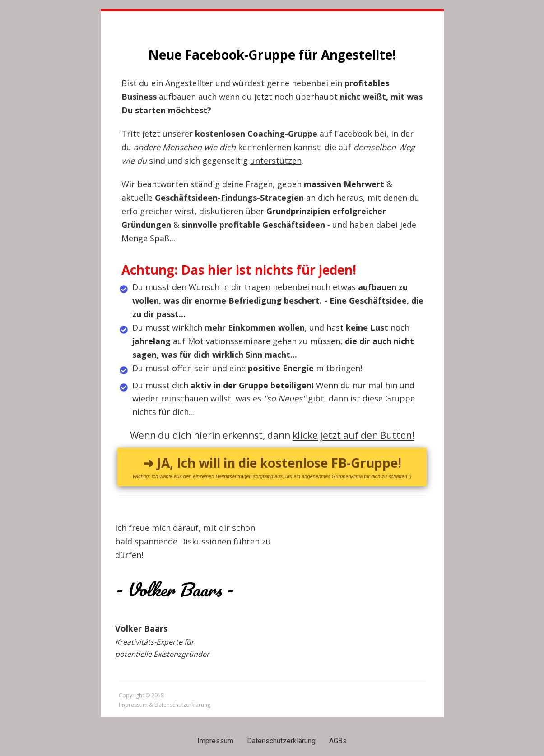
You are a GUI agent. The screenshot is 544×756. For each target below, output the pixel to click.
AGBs (338, 741)
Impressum (215, 741)
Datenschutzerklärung (281, 741)
